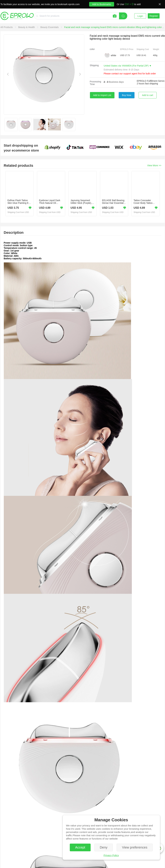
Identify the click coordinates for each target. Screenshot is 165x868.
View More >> (154, 165)
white (114, 55)
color (92, 49)
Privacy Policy (111, 855)
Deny (104, 847)
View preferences (135, 847)
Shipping (94, 65)
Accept (80, 847)
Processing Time (95, 83)
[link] (7, 27)
